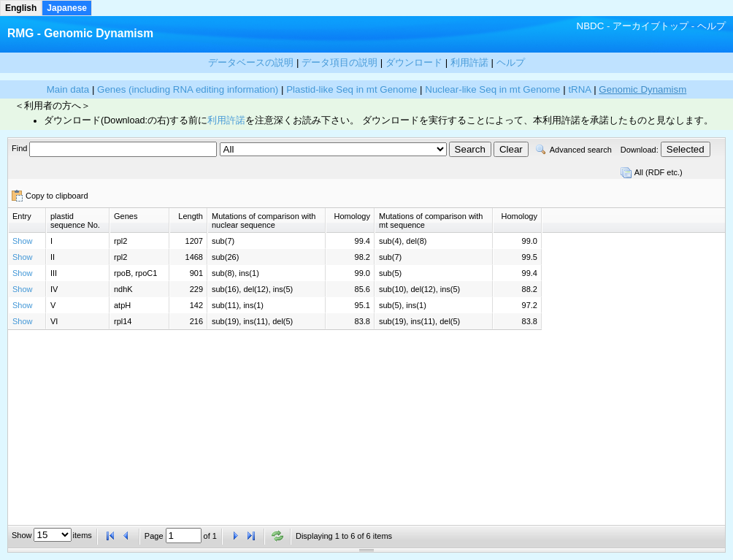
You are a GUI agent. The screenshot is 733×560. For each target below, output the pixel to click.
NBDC (591, 26)
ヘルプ (711, 26)
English (21, 8)
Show (23, 241)
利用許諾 (226, 120)
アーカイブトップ (651, 26)
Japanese (67, 8)
